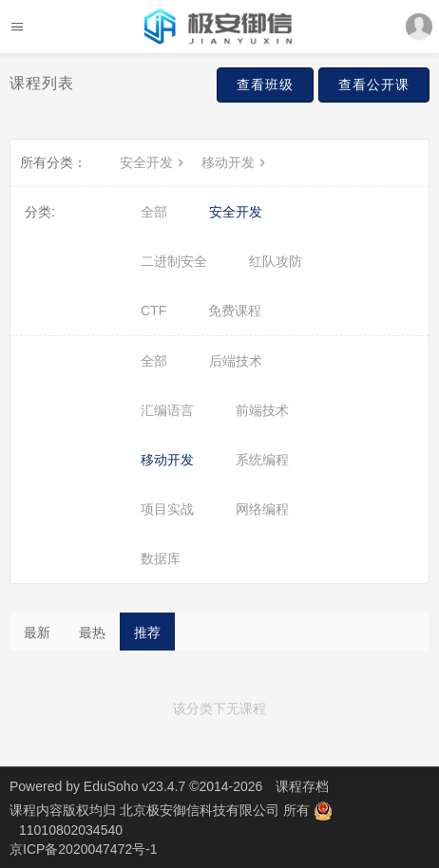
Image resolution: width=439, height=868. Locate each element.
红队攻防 (276, 261)
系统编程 (262, 460)
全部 (154, 212)
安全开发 (154, 162)
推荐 (147, 632)
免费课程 (235, 311)
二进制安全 (174, 261)
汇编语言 (167, 410)
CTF (153, 311)
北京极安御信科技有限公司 (201, 810)
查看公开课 (374, 85)
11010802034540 (71, 830)
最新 (37, 632)
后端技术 (236, 361)
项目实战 (167, 509)
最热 (92, 632)
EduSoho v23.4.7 (134, 786)
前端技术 (262, 410)
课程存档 (302, 786)
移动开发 (236, 162)
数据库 (161, 558)
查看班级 (265, 85)
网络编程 (262, 509)
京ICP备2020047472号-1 (84, 849)
